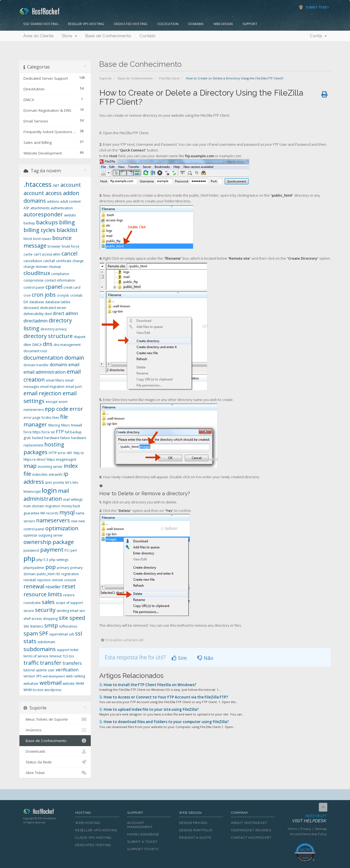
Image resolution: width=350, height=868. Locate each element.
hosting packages (44, 448)
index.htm (40, 475)
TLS (65, 656)
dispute (80, 337)
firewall (76, 425)
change (78, 261)
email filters (55, 380)
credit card (72, 287)
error (76, 409)
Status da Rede (55, 762)
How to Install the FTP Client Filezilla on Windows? (148, 685)
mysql (67, 512)
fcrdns (46, 418)
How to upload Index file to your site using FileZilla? (149, 709)
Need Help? (304, 819)
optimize (30, 535)
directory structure (48, 336)
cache (28, 254)
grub (27, 438)
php (29, 558)
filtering (54, 425)
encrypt (52, 402)
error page (32, 418)
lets (75, 482)
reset (69, 586)
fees (56, 418)
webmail (51, 683)
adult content (70, 201)
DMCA (37, 345)
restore (69, 595)
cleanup (55, 267)
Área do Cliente (38, 36)
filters (65, 425)
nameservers (53, 520)
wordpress (53, 690)
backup (29, 223)
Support (250, 24)
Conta (318, 36)
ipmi (49, 482)
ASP (26, 208)
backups (47, 222)
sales (48, 602)
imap (30, 466)
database (37, 302)
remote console (64, 580)
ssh (72, 634)
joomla (59, 482)
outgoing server (51, 535)
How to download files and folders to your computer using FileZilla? (164, 722)
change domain (36, 267)
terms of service (36, 656)
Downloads (55, 751)
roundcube (32, 603)
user (51, 670)
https (51, 459)
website (69, 684)
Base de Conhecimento (108, 36)
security (45, 610)
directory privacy (54, 329)
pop (51, 567)
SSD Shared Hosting (41, 24)
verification (67, 670)
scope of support (69, 603)
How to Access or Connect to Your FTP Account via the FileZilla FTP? (164, 697)
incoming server (50, 467)
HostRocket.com (45, 812)
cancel (69, 253)
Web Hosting (88, 823)
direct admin (65, 313)
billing (67, 222)
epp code (57, 409)
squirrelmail (59, 634)
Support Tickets (143, 849)
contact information (60, 280)
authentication (62, 208)
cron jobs (44, 295)
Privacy (306, 829)
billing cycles (40, 230)
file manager (46, 421)
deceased (31, 308)
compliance (60, 274)
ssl (79, 633)
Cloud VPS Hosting (93, 838)
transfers (72, 663)
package (63, 542)
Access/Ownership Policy (308, 834)
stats (30, 641)
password (31, 550)
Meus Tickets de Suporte (55, 719)
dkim (27, 345)
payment (52, 550)
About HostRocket (249, 823)
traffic (31, 663)
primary (63, 568)
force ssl (48, 432)
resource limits (43, 594)
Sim (179, 658)
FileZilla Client (169, 78)
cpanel (54, 287)
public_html (46, 574)
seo (82, 611)
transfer (51, 663)
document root (35, 351)
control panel (34, 287)
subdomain (46, 642)
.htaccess (37, 184)
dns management (67, 345)
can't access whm (47, 254)
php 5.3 (42, 560)
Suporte (105, 78)
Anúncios (55, 730)
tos (71, 656)
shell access (33, 619)
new (74, 521)
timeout (56, 656)
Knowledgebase (143, 834)
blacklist (67, 230)
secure (29, 611)
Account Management (140, 825)
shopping (50, 619)
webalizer (31, 684)
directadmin (36, 321)
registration (70, 574)
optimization (62, 528)
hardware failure (57, 438)
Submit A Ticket (142, 842)
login (49, 490)
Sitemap (321, 829)
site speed (72, 618)
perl (74, 550)
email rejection (43, 393)
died (48, 314)
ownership (37, 542)
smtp (51, 625)
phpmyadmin (34, 568)
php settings (59, 560)
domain (74, 358)
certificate (64, 261)
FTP (60, 432)
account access (43, 193)
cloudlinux (37, 273)
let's (68, 482)
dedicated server (53, 308)
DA (26, 302)
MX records (49, 513)
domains (59, 365)
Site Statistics (33, 626)
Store (69, 36)
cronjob (63, 295)
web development (54, 676)
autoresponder (43, 214)
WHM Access (33, 690)
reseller (53, 587)
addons (53, 201)
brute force (71, 246)
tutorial (29, 670)
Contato (148, 36)
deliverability (33, 314)
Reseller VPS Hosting (86, 24)
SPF (44, 633)
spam (31, 633)
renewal (34, 586)
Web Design (223, 24)
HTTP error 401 (61, 453)
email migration (52, 387)
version (29, 676)
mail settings (73, 499)
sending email (67, 611)
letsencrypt (32, 492)
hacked (38, 438)
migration (53, 506)
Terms (292, 829)
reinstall (30, 580)
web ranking (76, 676)
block (28, 239)
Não (205, 658)
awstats (70, 215)
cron (27, 295)
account (71, 185)
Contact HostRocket (251, 838)
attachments (40, 208)
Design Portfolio (196, 830)
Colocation (168, 24)
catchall (49, 261)
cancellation (33, 261)
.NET (56, 186)
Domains (196, 24)
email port (74, 387)
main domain (34, 506)
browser (54, 246)
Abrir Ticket (55, 773)
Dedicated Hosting (131, 24)
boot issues (42, 239)
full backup (73, 432)
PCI (67, 550)
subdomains (40, 649)
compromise (33, 280)
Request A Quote (195, 838)
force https (32, 432)
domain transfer (36, 365)
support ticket (68, 650)
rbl (58, 574)
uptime (41, 670)
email (74, 365)
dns (48, 344)
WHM (80, 684)
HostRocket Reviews (251, 830)
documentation (43, 358)
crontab (76, 295)
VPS (39, 676)
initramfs (56, 475)
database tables (58, 302)
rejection (44, 580)
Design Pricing (193, 823)
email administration (45, 372)
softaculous (68, 626)
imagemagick (66, 459)
